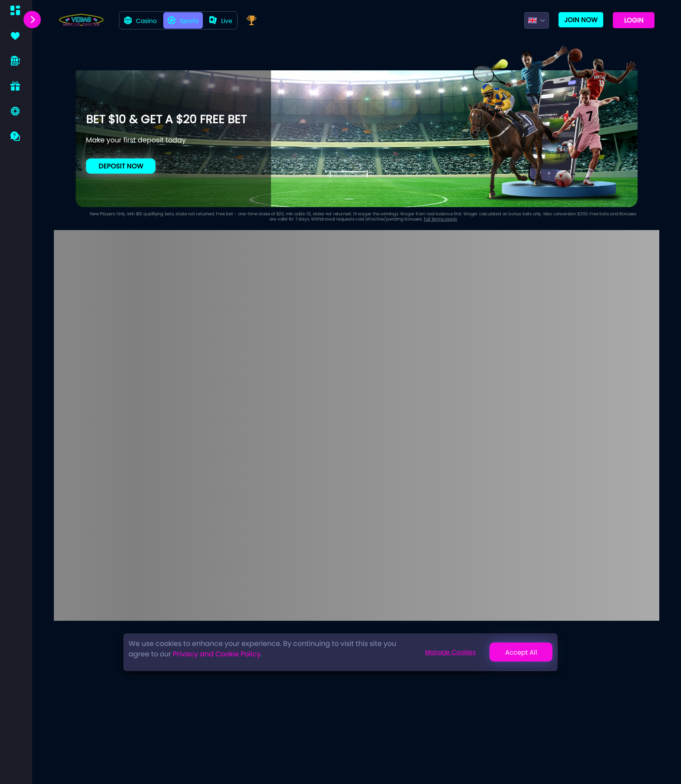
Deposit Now (121, 166)
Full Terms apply (441, 219)
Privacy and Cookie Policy (217, 654)
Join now (581, 20)
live (221, 21)
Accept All (521, 652)
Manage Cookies (450, 652)
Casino (140, 21)
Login (634, 20)
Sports (183, 21)
